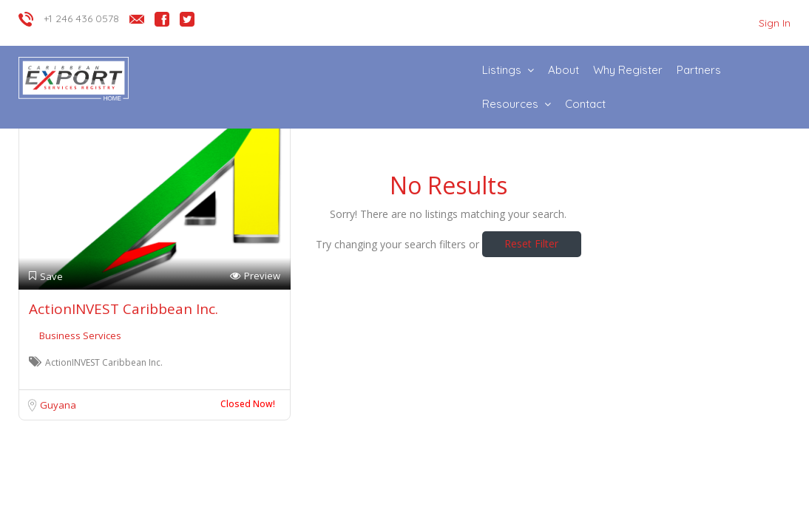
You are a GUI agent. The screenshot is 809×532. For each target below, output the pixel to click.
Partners (699, 70)
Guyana (58, 405)
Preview (255, 276)
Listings (502, 70)
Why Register (628, 70)
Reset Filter (531, 243)
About (563, 70)
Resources (510, 104)
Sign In (775, 23)
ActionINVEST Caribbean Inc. (123, 309)
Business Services (80, 335)
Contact (585, 104)
